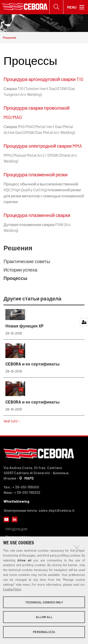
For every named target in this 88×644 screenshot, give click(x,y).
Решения (10, 37)
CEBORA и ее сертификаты (44, 359)
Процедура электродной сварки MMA (43, 146)
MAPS (29, 478)
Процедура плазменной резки (36, 174)
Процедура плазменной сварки (37, 215)
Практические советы (27, 261)
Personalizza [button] (44, 632)
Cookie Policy (12, 589)
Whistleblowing (16, 501)
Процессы (15, 278)
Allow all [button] (44, 617)
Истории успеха (20, 270)
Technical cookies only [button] (44, 602)
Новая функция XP (44, 322)
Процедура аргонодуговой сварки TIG (44, 79)
